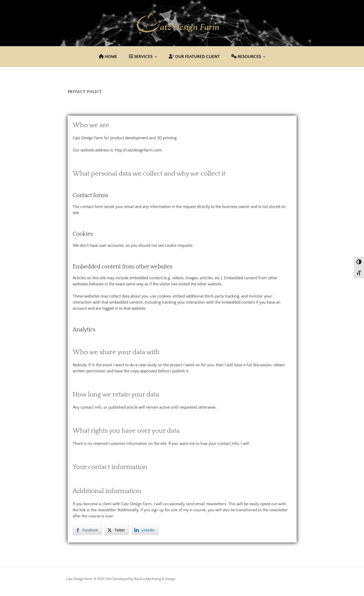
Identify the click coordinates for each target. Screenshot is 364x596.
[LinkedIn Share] (145, 530)
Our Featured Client (194, 57)
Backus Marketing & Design (155, 579)
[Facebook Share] (87, 530)
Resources (249, 57)
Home (108, 57)
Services (143, 57)
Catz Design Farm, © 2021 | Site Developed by (100, 579)
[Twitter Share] (117, 530)
